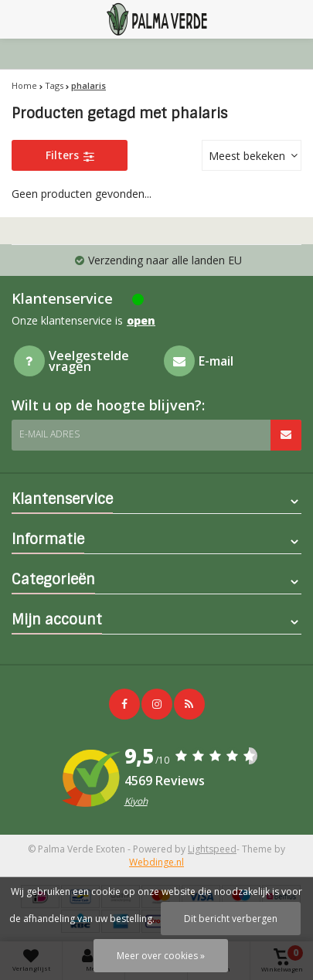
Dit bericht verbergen (231, 919)
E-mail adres (49, 434)
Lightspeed (212, 849)
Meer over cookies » (161, 956)
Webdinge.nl (156, 862)
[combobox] (252, 155)
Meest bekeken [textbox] (247, 156)
